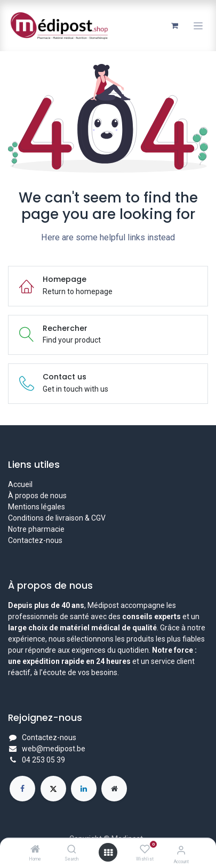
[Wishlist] (145, 849)
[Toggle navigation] (198, 26)
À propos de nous (37, 496)
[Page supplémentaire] (114, 789)
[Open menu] (108, 853)
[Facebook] (22, 789)
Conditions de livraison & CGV (57, 518)
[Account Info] (181, 850)
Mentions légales (37, 507)
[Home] (35, 850)
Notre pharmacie (36, 529)
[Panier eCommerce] (174, 26)
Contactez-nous (35, 540)
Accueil (20, 484)
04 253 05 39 (43, 760)
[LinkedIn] (84, 789)
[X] (53, 789)
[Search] (72, 850)
